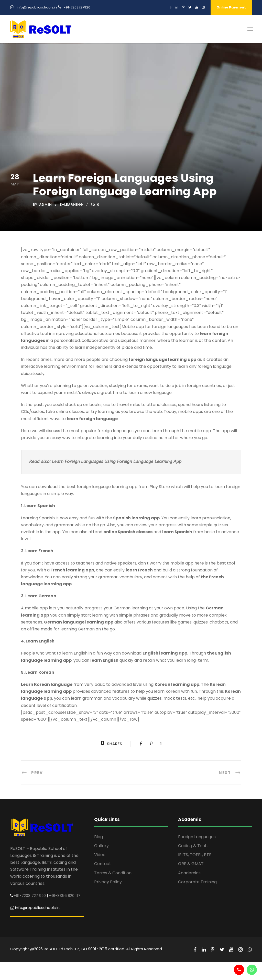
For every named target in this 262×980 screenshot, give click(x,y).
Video (100, 855)
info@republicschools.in (37, 7)
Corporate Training (197, 882)
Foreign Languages (197, 837)
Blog (99, 837)
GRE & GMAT (191, 864)
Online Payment (231, 7)
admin (46, 205)
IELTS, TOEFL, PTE (195, 855)
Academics (189, 873)
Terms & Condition (113, 873)
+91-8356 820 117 (65, 895)
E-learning (72, 205)
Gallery (101, 846)
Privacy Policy (108, 882)
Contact (103, 864)
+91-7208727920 (77, 7)
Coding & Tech (193, 846)
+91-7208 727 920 (30, 895)
